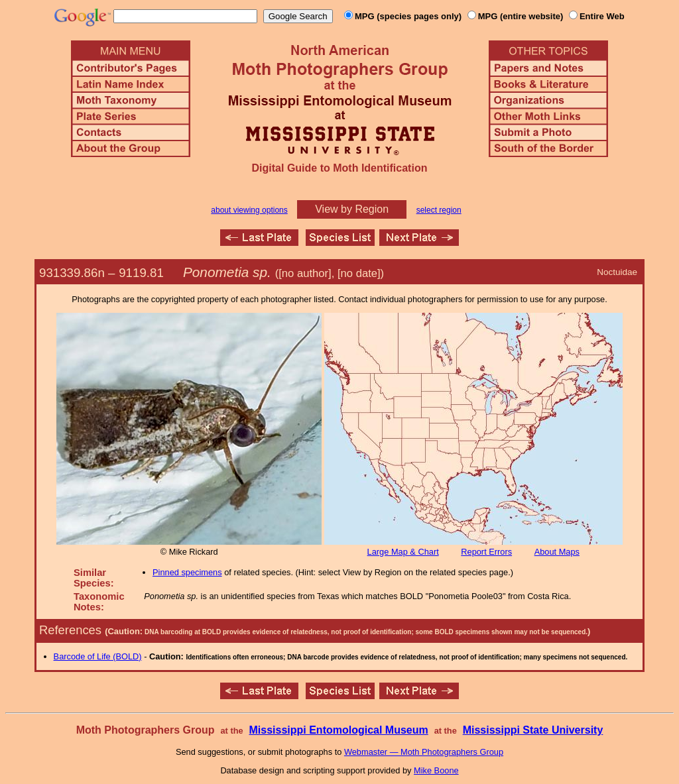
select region (439, 210)
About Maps (557, 552)
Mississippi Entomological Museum (338, 730)
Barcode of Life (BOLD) (98, 656)
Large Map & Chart (403, 552)
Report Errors (486, 552)
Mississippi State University (533, 730)
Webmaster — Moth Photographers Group (424, 752)
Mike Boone (436, 770)
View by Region (352, 209)
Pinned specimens (187, 572)
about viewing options (249, 210)
